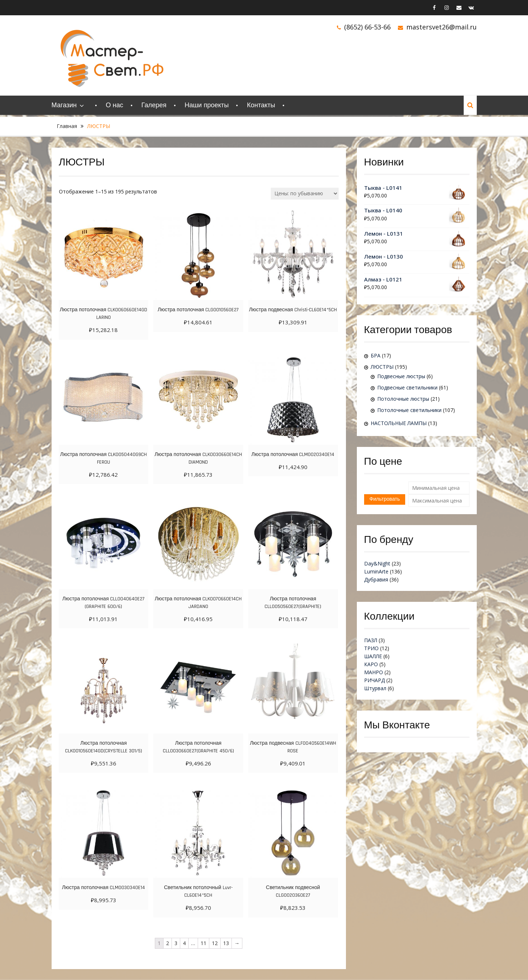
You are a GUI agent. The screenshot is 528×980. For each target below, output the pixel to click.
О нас (114, 105)
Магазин (64, 105)
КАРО (371, 664)
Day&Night (377, 563)
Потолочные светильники (409, 410)
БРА (376, 355)
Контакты (261, 105)
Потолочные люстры (403, 399)
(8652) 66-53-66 (367, 27)
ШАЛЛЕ (373, 656)
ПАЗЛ (371, 640)
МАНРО (374, 672)
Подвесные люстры (401, 376)
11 (203, 943)
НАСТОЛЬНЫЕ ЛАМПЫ (399, 423)
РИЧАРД (374, 680)
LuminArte (376, 571)
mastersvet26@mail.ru (442, 27)
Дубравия (376, 579)
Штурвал (375, 688)
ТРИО (371, 648)
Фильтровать (385, 499)
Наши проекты (207, 105)
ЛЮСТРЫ (382, 367)
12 (215, 943)
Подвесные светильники (407, 387)
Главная (67, 126)
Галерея (154, 105)
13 (226, 943)
